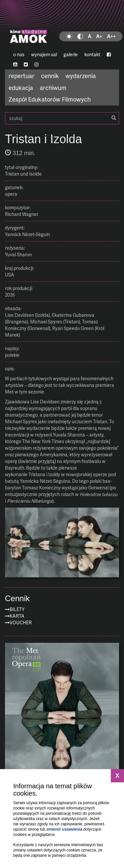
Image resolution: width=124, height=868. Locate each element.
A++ (111, 36)
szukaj (62, 118)
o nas (19, 54)
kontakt (92, 54)
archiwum (53, 87)
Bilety (17, 609)
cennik (50, 76)
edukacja (21, 87)
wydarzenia (81, 76)
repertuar (21, 76)
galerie (71, 54)
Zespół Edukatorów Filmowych (50, 99)
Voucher (21, 622)
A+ (99, 36)
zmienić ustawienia (64, 829)
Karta (17, 616)
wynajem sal (44, 54)
